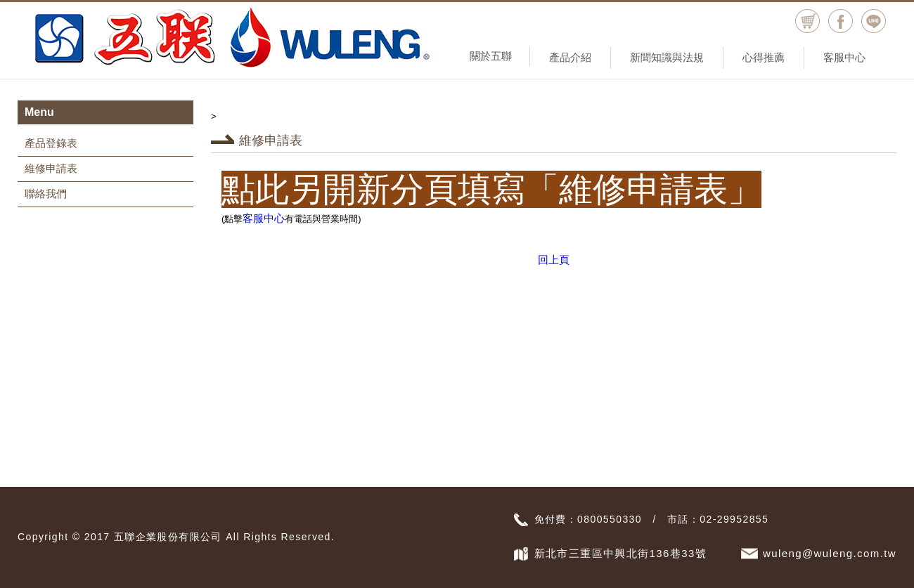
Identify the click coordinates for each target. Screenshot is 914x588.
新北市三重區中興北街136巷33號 (621, 553)
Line (874, 21)
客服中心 (844, 57)
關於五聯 (491, 56)
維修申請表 (51, 168)
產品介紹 (570, 57)
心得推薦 (764, 57)
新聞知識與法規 (667, 57)
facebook (841, 21)
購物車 (807, 21)
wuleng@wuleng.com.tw (830, 553)
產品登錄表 (51, 143)
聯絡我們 (46, 194)
